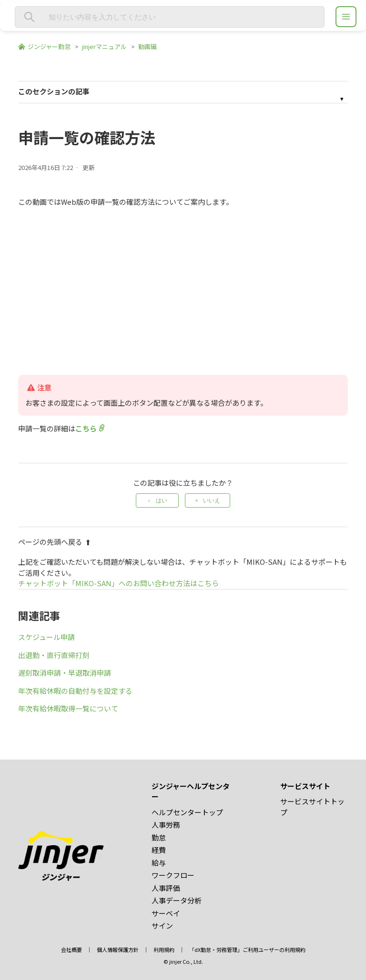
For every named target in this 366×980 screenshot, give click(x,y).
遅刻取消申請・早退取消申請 (65, 673)
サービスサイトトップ (312, 807)
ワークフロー (173, 875)
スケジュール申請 (46, 637)
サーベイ (166, 913)
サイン (162, 925)
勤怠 (159, 837)
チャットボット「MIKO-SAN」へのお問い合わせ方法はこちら (118, 583)
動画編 (147, 46)
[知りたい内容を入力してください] (170, 17)
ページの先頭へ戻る (55, 542)
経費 (159, 850)
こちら (86, 428)
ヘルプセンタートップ (187, 812)
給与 (159, 863)
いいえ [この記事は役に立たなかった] (212, 500)
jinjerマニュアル (104, 46)
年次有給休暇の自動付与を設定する (75, 691)
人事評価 (166, 888)
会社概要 (71, 950)
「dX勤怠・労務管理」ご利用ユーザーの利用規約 (247, 950)
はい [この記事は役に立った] (162, 500)
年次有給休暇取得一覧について (68, 708)
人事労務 (166, 825)
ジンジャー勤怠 (49, 46)
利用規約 (164, 950)
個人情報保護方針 (118, 950)
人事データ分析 (177, 900)
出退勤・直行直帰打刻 (54, 655)
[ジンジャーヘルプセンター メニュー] (346, 17)
